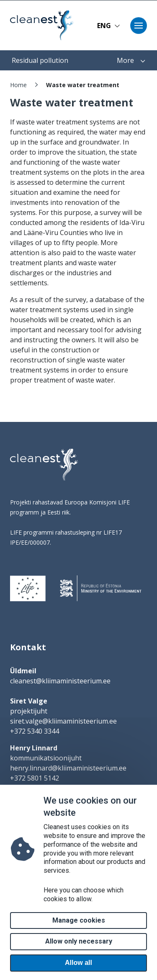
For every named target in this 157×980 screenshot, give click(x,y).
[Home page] (39, 25)
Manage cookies (79, 933)
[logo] (44, 465)
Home (18, 85)
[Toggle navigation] (139, 26)
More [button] (131, 60)
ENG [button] (109, 26)
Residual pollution (40, 60)
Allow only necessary (79, 954)
